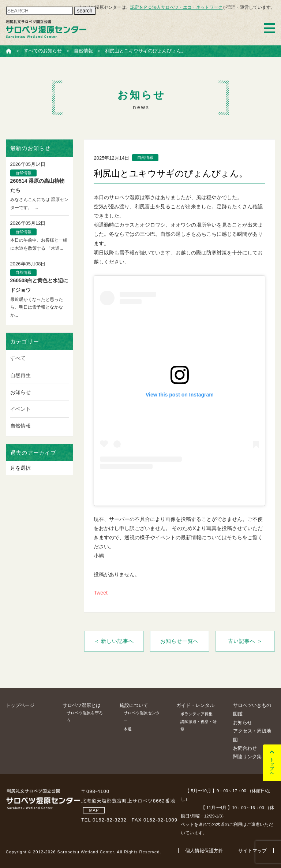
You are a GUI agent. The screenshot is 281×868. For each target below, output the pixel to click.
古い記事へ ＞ (245, 641)
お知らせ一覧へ (179, 641)
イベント (20, 409)
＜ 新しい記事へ (114, 641)
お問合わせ (245, 748)
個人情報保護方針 (204, 851)
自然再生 (20, 375)
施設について (134, 705)
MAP (94, 810)
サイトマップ (252, 851)
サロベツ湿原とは (82, 705)
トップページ (20, 705)
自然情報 (20, 426)
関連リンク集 (247, 757)
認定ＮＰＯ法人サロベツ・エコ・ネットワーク (176, 7)
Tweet (100, 593)
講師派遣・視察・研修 (198, 725)
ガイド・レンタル (195, 705)
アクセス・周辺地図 (252, 735)
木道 (128, 729)
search (85, 11)
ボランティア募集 (196, 714)
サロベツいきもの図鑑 (252, 709)
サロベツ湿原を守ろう (85, 716)
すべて (18, 358)
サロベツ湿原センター (142, 716)
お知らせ (20, 392)
